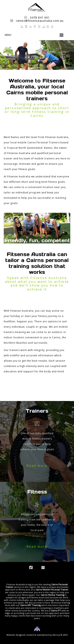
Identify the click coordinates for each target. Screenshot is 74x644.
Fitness (37, 492)
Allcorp (56, 635)
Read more (37, 466)
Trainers (37, 411)
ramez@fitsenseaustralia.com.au (37, 21)
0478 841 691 (37, 17)
